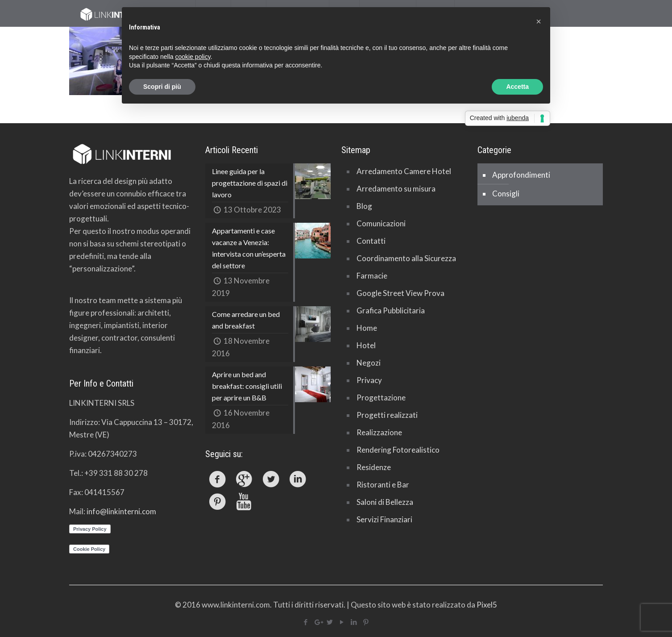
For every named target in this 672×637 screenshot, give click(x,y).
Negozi (369, 363)
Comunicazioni (381, 223)
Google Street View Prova (400, 293)
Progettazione (381, 398)
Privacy (369, 380)
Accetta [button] (517, 87)
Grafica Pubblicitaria (391, 310)
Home (367, 328)
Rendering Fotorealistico (398, 450)
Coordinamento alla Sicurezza (406, 258)
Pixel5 (487, 605)
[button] (539, 21)
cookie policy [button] (193, 57)
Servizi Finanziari (384, 519)
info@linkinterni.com (121, 511)
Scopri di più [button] (162, 87)
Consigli (506, 194)
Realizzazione (379, 432)
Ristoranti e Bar (383, 485)
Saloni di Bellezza (385, 502)
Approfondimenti (521, 175)
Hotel (366, 345)
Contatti (371, 241)
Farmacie (372, 276)
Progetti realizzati (387, 415)
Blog (364, 206)
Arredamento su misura (396, 189)
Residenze (374, 467)
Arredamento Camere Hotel (404, 171)
